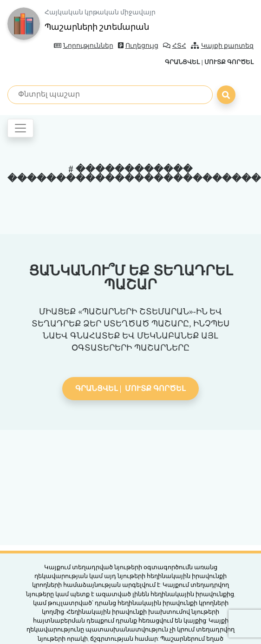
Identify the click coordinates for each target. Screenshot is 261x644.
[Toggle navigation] (20, 128)
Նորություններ (84, 46)
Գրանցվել (182, 62)
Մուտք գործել (229, 62)
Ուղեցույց (138, 46)
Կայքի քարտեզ (222, 46)
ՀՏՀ (175, 46)
